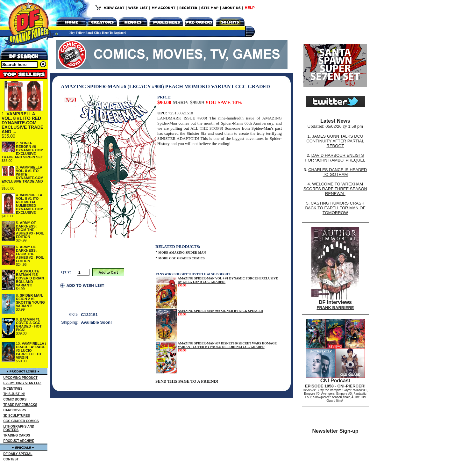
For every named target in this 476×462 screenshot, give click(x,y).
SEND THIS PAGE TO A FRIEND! (187, 381)
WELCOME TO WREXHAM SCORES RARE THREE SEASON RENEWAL (335, 189)
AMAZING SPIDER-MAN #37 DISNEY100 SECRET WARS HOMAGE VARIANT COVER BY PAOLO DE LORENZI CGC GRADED (227, 345)
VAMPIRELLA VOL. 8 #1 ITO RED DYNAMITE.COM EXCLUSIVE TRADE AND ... (22, 123)
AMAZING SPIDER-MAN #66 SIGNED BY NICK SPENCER (220, 311)
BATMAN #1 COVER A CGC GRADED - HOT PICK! (29, 325)
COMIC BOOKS (15, 399)
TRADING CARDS (17, 435)
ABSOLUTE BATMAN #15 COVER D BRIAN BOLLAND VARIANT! (30, 278)
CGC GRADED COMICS (21, 421)
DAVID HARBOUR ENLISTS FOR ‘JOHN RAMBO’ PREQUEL (335, 158)
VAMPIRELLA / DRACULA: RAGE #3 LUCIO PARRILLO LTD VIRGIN (31, 350)
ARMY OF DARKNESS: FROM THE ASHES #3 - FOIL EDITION (30, 230)
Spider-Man (167, 123)
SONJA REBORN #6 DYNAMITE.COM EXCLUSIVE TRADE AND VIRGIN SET (22, 150)
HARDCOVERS (15, 410)
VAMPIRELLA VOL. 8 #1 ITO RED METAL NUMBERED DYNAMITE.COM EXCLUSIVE (30, 204)
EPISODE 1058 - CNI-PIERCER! (335, 386)
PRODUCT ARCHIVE (19, 441)
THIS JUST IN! (14, 394)
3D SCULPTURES (17, 416)
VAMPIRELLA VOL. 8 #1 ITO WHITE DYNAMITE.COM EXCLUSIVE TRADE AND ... (22, 176)
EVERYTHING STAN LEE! (22, 383)
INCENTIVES (13, 389)
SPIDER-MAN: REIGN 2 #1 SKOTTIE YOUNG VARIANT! (30, 301)
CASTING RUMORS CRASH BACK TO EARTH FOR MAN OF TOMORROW (335, 208)
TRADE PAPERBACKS (21, 405)
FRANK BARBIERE (335, 308)
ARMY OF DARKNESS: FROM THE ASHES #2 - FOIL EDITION (30, 254)
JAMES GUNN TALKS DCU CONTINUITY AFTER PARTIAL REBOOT (335, 141)
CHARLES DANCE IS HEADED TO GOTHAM (337, 172)
